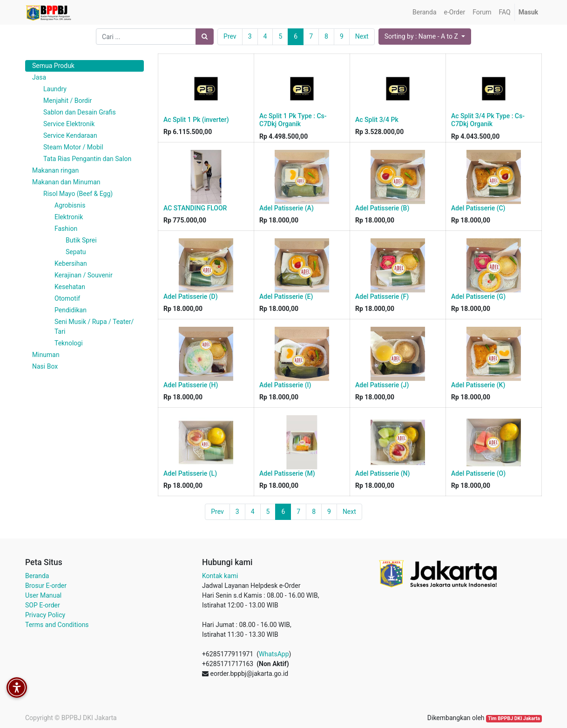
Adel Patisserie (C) (478, 208)
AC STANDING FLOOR (195, 208)
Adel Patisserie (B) (382, 208)
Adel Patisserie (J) (382, 385)
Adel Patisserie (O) (478, 473)
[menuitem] (424, 12)
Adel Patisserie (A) (287, 208)
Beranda (37, 576)
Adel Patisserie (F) (382, 297)
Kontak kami (220, 576)
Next (362, 36)
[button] (425, 37)
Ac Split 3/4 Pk (377, 120)
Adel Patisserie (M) (287, 473)
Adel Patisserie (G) (478, 297)
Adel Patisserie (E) (286, 297)
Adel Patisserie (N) (382, 473)
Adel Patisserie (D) (191, 297)
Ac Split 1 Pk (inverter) (196, 120)
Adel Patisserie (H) (191, 385)
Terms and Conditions (57, 625)
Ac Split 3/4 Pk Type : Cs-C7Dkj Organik (488, 120)
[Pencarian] (205, 37)
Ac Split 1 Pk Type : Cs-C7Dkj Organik (293, 120)
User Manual (43, 595)
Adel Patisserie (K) (478, 385)
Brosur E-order (46, 586)
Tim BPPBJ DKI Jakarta (514, 718)
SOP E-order (43, 605)
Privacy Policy (45, 615)
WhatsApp (274, 654)
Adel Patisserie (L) (190, 473)
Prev (230, 36)
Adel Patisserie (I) (285, 385)
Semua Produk (53, 66)
